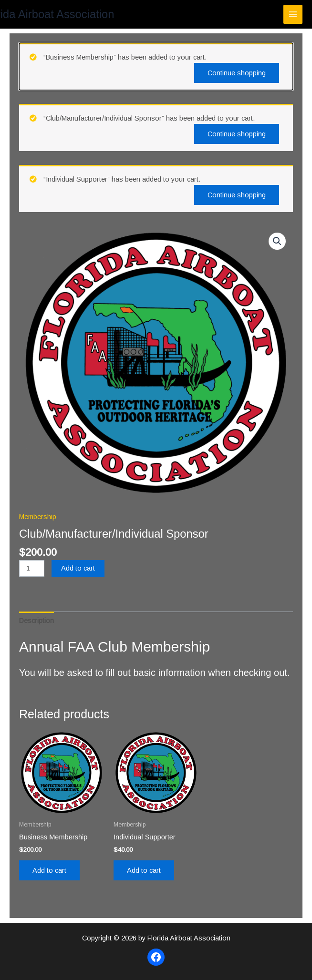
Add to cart (78, 568)
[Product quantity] (32, 568)
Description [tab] (36, 621)
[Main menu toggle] (293, 14)
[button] (277, 241)
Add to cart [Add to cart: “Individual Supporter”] (144, 870)
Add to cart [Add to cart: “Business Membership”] (49, 870)
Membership (38, 517)
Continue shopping (237, 73)
